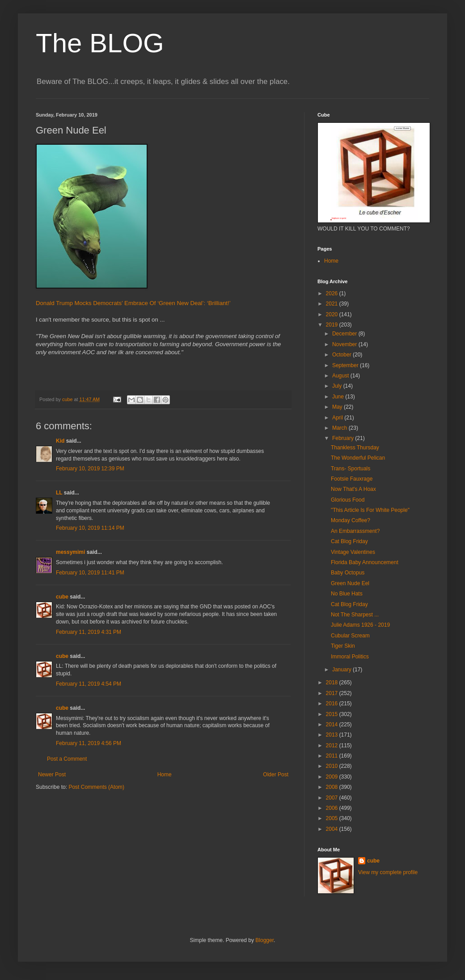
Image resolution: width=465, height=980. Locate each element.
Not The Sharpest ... (355, 615)
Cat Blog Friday (349, 541)
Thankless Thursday (355, 448)
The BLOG (100, 43)
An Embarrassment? (355, 531)
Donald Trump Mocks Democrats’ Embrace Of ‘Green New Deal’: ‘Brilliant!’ (133, 303)
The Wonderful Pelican (358, 458)
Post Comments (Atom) (96, 787)
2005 (333, 818)
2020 (333, 314)
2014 (333, 725)
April (338, 418)
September (346, 365)
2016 (333, 704)
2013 (333, 735)
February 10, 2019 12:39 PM (90, 469)
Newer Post (52, 775)
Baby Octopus (348, 573)
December (345, 334)
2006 (333, 808)
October (342, 355)
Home (165, 775)
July (338, 386)
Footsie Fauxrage (352, 479)
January (342, 670)
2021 (333, 304)
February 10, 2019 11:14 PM (90, 528)
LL (59, 493)
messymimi (70, 552)
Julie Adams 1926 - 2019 (360, 625)
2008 (333, 787)
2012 (333, 745)
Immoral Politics (350, 657)
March (340, 428)
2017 (333, 693)
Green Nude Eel (350, 583)
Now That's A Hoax (353, 489)
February (344, 438)
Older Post (276, 775)
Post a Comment (67, 759)
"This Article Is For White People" (370, 510)
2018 (333, 683)
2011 (333, 756)
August (341, 376)
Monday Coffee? (351, 520)
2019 (333, 325)
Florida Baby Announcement (365, 562)
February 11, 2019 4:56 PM (89, 743)
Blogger (264, 940)
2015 (333, 714)
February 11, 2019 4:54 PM (89, 684)
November (345, 344)
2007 (333, 798)
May (338, 407)
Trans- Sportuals (351, 469)
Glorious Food (348, 500)
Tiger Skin (343, 646)
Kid (60, 441)
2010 (333, 766)
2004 (333, 829)
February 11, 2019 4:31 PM (89, 632)
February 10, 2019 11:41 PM (90, 573)
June (339, 397)
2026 (333, 293)
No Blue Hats (347, 594)
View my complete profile (388, 872)
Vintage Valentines (353, 552)
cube (62, 597)
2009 (333, 777)
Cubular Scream (350, 636)
